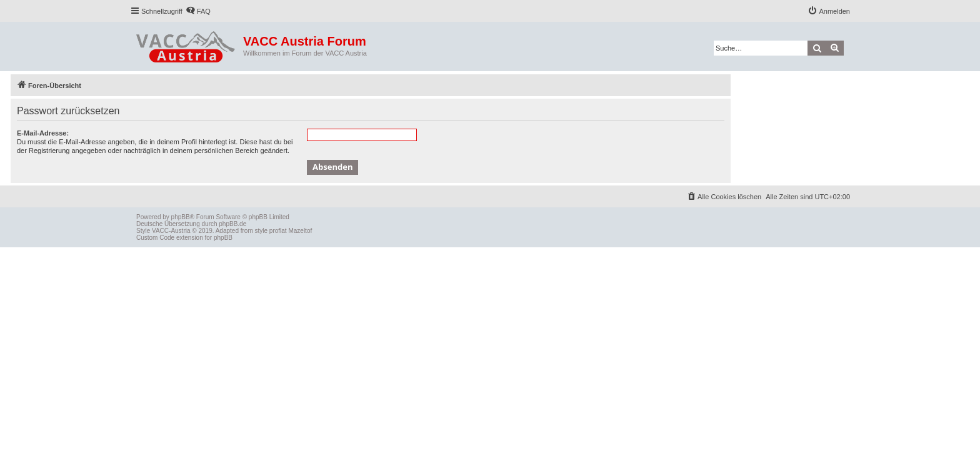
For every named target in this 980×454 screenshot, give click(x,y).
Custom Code (155, 238)
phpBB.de (232, 224)
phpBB (181, 217)
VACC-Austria (171, 231)
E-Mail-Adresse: (43, 133)
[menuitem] (198, 11)
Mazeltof (300, 231)
